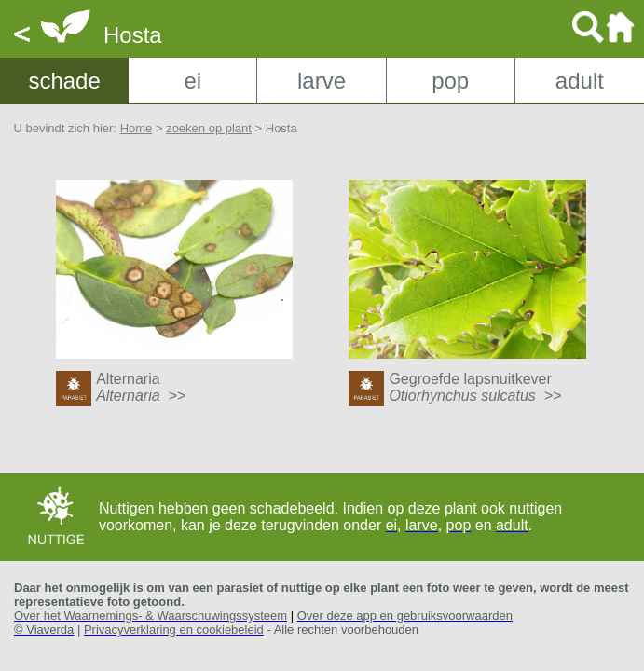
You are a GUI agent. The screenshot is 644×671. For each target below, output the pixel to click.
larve (322, 81)
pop (450, 81)
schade (64, 81)
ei (192, 81)
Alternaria (141, 387)
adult (580, 81)
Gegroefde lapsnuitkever (475, 387)
